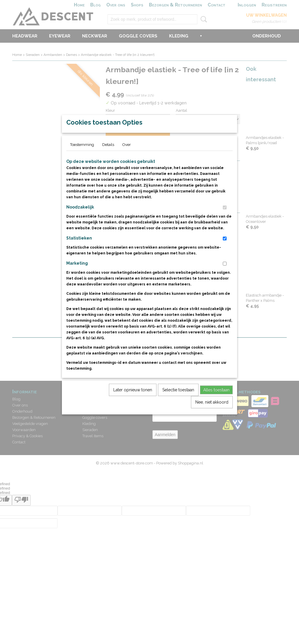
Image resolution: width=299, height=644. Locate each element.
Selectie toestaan (178, 403)
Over (127, 158)
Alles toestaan (216, 403)
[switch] (225, 221)
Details (108, 158)
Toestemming (82, 158)
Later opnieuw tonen (133, 403)
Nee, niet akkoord (212, 416)
